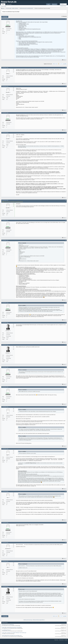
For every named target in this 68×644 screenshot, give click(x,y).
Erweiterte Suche (63, 6)
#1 (66, 19)
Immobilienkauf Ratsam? (6, 630)
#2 (66, 68)
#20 (65, 587)
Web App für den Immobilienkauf (8, 625)
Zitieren (64, 60)
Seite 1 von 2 (55, 64)
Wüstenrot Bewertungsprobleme (39, 620)
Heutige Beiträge (3, 6)
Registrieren (54, 4)
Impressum (56, 640)
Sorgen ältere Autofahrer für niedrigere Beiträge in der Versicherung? (14, 633)
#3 (66, 86)
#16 (65, 491)
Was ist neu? (9, 4)
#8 (66, 240)
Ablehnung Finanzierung (28, 620)
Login (48, 4)
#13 (65, 387)
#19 (65, 561)
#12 (65, 367)
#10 (65, 323)
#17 (65, 523)
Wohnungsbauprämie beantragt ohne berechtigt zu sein (12, 635)
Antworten (5, 17)
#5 (66, 133)
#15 (65, 449)
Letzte (65, 64)
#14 (65, 407)
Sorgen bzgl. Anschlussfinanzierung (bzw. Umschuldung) (12, 627)
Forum (3, 4)
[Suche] (63, 4)
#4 (66, 113)
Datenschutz (61, 640)
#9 (66, 303)
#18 (65, 543)
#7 (66, 220)
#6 (66, 200)
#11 (65, 345)
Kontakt (66, 640)
